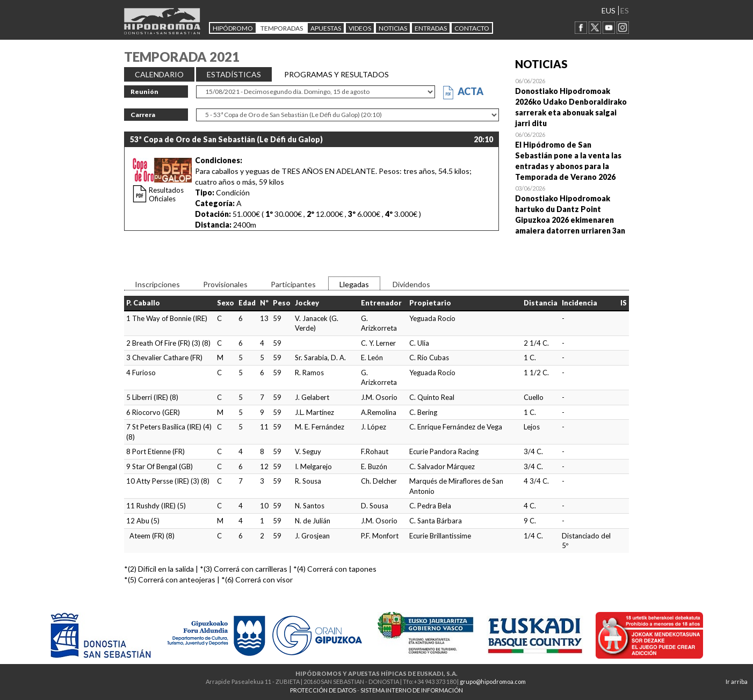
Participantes (293, 284)
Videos (360, 28)
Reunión (144, 92)
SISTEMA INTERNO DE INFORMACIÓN (412, 690)
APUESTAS (326, 28)
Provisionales (225, 284)
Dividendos (411, 284)
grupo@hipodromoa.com (493, 681)
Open (572, 102)
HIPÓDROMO (233, 28)
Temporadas (282, 28)
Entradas (431, 28)
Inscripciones (157, 284)
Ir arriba (737, 681)
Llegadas (354, 284)
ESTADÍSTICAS (234, 74)
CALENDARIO (159, 74)
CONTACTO (472, 28)
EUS (609, 10)
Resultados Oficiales (166, 194)
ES (625, 10)
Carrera (143, 115)
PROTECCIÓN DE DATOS (323, 690)
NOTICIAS (393, 28)
